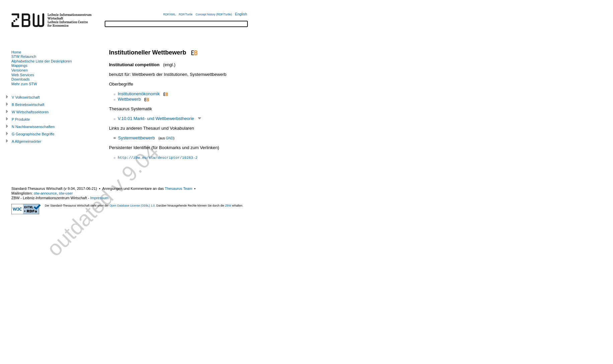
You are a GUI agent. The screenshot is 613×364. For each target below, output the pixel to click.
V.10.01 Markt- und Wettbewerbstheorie (156, 118)
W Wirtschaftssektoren (30, 112)
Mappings (19, 66)
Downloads (21, 79)
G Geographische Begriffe (33, 134)
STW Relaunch (24, 56)
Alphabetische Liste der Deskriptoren (42, 61)
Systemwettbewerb (136, 138)
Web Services (23, 75)
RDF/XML (169, 14)
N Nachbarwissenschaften (33, 127)
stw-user (66, 193)
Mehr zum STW (24, 84)
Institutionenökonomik (139, 94)
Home (16, 52)
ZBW (228, 206)
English (241, 14)
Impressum (99, 198)
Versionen (20, 70)
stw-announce (45, 193)
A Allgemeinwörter (26, 141)
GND (170, 138)
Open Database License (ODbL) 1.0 (132, 206)
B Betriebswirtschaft (28, 105)
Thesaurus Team (179, 189)
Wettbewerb (129, 99)
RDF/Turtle (186, 14)
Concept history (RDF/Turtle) (214, 14)
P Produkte (21, 119)
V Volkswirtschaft (26, 97)
